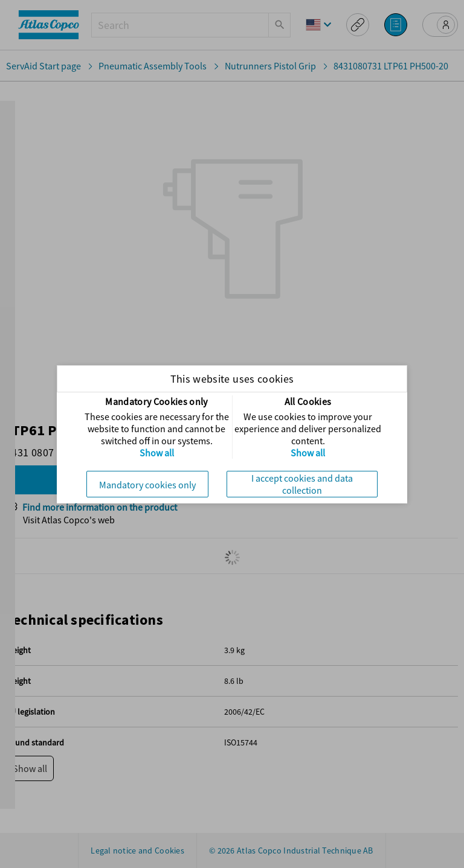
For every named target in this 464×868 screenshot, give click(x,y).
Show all (157, 453)
